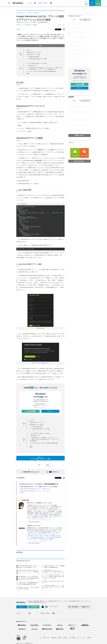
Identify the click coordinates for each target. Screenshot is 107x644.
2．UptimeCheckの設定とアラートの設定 (37, 59)
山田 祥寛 (33, 25)
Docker (19, 29)
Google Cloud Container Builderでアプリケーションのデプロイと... (35, 491)
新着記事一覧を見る (80, 135)
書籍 (51, 3)
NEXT (48, 465)
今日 (74, 20)
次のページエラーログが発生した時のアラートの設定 (40, 458)
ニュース (30, 3)
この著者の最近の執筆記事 (33, 522)
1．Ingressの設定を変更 (33, 57)
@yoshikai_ (55, 508)
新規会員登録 (30, 411)
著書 (42, 516)
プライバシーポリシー (81, 638)
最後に (28, 74)
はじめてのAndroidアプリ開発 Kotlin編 (37, 539)
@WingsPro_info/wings (38, 518)
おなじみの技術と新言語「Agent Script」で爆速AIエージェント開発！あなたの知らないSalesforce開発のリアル (79, 113)
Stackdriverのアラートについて (34, 52)
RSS (50, 516)
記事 (35, 3)
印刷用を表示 (20, 478)
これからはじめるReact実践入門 (54, 537)
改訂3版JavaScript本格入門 (37, 537)
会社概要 (65, 638)
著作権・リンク (47, 638)
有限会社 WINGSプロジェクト (55, 510)
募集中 (52, 515)
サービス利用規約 (72, 638)
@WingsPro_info (57, 516)
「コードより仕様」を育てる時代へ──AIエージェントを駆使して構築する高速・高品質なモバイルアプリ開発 (54, 577)
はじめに (29, 50)
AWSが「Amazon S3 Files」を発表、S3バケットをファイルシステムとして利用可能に (29, 572)
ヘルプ (41, 638)
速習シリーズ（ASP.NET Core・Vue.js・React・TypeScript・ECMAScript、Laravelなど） (44, 536)
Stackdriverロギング (32, 65)
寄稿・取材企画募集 (73, 607)
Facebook (29, 510)
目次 (51, 46)
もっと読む (21, 493)
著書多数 (51, 539)
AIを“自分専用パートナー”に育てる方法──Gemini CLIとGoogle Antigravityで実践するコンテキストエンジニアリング (29, 578)
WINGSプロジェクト (38, 510)
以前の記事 (38, 160)
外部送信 (89, 638)
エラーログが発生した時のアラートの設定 (36, 63)
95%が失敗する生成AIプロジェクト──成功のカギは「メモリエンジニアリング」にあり (54, 587)
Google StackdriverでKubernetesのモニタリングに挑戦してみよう (35, 489)
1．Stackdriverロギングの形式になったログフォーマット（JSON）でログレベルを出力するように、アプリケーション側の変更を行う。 (45, 439)
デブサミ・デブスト (43, 3)
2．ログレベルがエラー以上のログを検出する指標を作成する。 (43, 71)
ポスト (58, 29)
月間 (85, 20)
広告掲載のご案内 (85, 607)
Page (21, 68)
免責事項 (60, 638)
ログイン (50, 411)
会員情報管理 (54, 638)
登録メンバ (33, 515)
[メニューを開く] (9, 3)
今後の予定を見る (79, 161)
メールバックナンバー (40, 408)
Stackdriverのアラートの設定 (33, 54)
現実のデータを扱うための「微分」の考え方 (80, 59)
